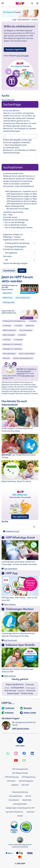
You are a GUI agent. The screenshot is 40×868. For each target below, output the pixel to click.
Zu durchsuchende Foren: (13, 173)
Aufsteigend (9, 247)
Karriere (28, 796)
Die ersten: (8, 256)
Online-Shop (27, 693)
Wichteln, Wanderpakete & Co (23, 358)
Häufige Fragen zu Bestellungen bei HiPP (20, 808)
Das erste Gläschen (26, 330)
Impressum (30, 812)
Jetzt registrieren (24, 19)
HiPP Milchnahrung (12, 777)
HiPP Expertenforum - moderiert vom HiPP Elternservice (20, 191)
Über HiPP (25, 785)
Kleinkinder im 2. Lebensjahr (12, 344)
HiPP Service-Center (21, 729)
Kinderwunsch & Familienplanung (14, 321)
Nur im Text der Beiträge (14, 222)
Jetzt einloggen (23, 56)
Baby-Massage (10, 691)
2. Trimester (7, 326)
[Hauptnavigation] (3, 3)
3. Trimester (18, 326)
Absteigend (21, 247)
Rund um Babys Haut (23, 298)
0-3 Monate (22, 335)
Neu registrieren (20, 517)
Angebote (15, 785)
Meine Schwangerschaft (20, 206)
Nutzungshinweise (15, 796)
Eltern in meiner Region (27, 354)
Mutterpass (31, 691)
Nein (10, 215)
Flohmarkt (6, 358)
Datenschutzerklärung (20, 792)
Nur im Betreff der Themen (15, 225)
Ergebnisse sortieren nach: (14, 240)
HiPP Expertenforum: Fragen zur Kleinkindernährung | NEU (20, 199)
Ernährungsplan (30, 688)
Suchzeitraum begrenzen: (13, 249)
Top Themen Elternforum (14, 812)
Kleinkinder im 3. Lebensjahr (12, 349)
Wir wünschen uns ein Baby (20, 209)
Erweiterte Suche (13, 531)
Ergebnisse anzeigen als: (13, 234)
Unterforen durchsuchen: (13, 212)
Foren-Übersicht (8, 100)
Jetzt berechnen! (11, 640)
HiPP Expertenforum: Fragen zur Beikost (20, 196)
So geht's (35, 19)
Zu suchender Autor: (11, 148)
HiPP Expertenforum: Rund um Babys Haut (20, 201)
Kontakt (20, 816)
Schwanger (30, 685)
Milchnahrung (8, 298)
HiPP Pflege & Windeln (20, 773)
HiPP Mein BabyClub (26, 781)
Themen (16, 237)
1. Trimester (33, 321)
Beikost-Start (7, 293)
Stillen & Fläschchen (9, 330)
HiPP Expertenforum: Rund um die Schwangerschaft (20, 204)
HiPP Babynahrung (28, 777)
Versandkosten (14, 800)
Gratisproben (17, 688)
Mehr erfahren (10, 604)
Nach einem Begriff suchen (15, 145)
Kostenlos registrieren (15, 50)
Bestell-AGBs (27, 800)
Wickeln (7, 688)
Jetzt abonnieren (11, 569)
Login (14, 19)
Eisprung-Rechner (15, 684)
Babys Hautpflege (9, 335)
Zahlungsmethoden (20, 804)
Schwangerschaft (9, 302)
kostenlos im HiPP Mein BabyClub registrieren (26, 371)
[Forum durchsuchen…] (20, 527)
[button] (32, 3)
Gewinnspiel (13, 693)
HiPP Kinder (11, 781)
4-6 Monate (7, 340)
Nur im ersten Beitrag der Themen (18, 228)
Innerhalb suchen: (10, 217)
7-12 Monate (18, 340)
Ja (5, 215)
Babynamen (30, 326)
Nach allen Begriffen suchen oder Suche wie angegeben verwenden (17, 141)
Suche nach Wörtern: (12, 111)
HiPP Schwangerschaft (20, 769)
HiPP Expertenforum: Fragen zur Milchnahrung (20, 194)
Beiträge (8, 237)
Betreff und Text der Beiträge (16, 220)
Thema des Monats (9, 354)
